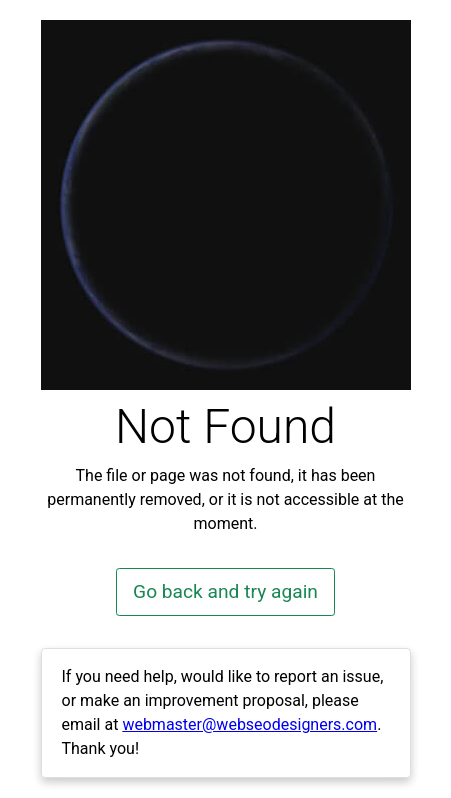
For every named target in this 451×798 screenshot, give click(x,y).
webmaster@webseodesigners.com (249, 724)
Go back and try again (225, 591)
